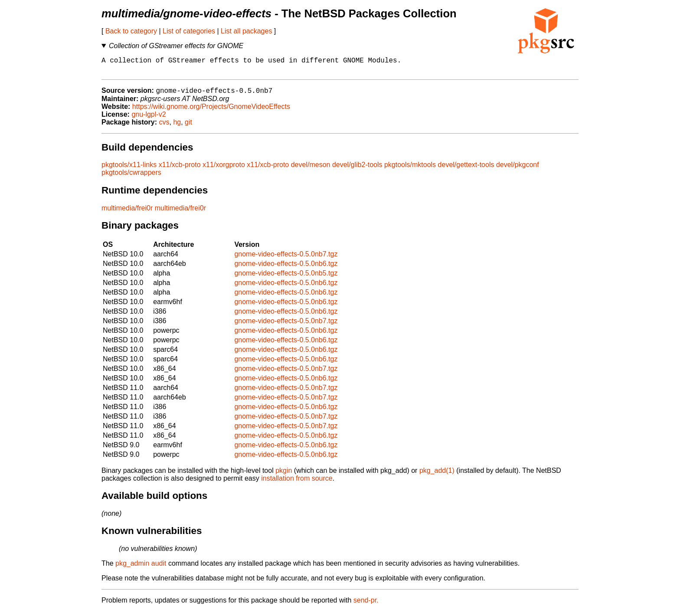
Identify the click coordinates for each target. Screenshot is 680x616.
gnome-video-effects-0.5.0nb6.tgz (286, 268)
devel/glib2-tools (357, 169)
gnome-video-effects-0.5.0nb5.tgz (286, 278)
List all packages (246, 31)
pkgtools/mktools (410, 169)
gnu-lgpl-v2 (149, 119)
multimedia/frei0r (127, 213)
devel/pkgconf (518, 169)
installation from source (297, 483)
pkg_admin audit (141, 568)
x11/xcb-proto (180, 169)
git (188, 127)
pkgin (284, 475)
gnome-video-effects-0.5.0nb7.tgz (286, 259)
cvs (164, 127)
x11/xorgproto (224, 169)
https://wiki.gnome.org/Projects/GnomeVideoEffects (211, 111)
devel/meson (311, 169)
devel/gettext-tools (466, 169)
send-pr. (366, 605)
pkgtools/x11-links (129, 169)
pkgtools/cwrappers (131, 177)
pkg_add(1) (437, 475)
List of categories (189, 31)
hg (177, 127)
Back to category (131, 31)
